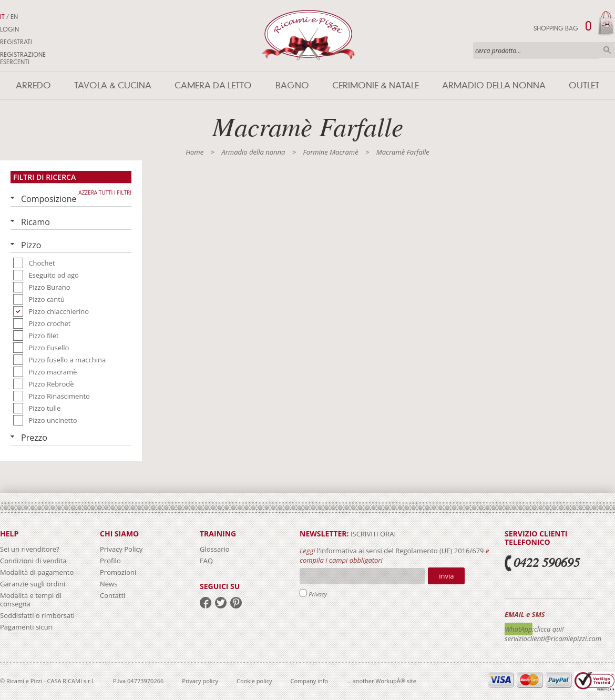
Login (9, 29)
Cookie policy (254, 681)
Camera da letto (213, 85)
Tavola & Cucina (113, 85)
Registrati (16, 42)
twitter (221, 603)
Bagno (292, 85)
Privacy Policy (121, 549)
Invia (446, 576)
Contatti (112, 595)
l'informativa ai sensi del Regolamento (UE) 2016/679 (401, 551)
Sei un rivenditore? (30, 549)
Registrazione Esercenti (23, 58)
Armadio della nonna (494, 85)
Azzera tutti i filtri (105, 192)
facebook (206, 603)
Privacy (318, 594)
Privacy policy (200, 681)
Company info (310, 681)
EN (14, 17)
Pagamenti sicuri (26, 627)
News (109, 584)
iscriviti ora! (372, 534)
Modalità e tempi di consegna (31, 600)
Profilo (110, 561)
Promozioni (118, 572)
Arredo (33, 85)
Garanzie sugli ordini (33, 584)
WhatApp (519, 629)
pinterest (236, 603)
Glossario (215, 549)
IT (2, 17)
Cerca (607, 50)
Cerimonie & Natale (376, 85)
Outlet (584, 85)
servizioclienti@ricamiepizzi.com (553, 638)
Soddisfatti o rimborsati (37, 615)
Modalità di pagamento (37, 572)
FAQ (206, 561)
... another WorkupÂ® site (381, 681)
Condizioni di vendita (33, 561)
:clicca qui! (548, 629)
